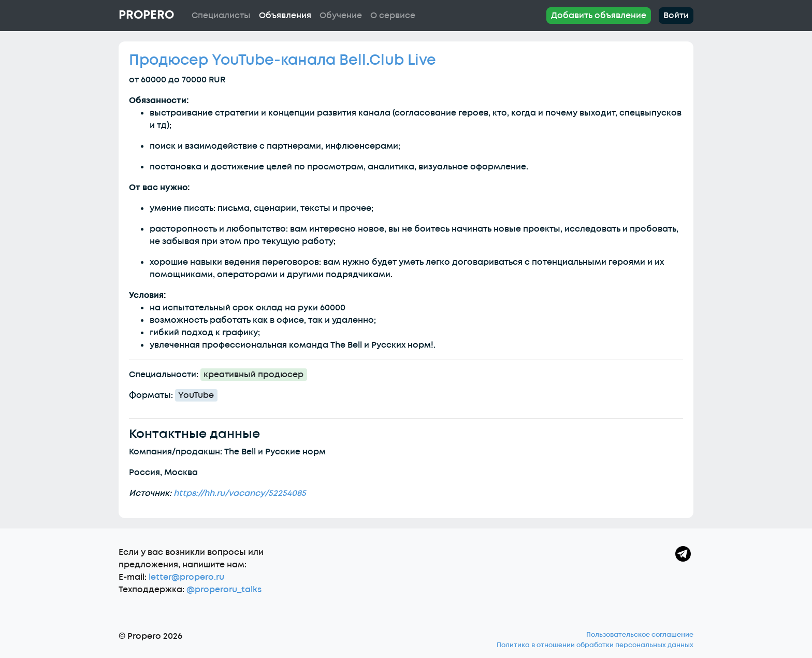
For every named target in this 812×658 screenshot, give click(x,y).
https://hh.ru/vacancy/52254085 (240, 493)
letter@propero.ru (186, 577)
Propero (146, 15)
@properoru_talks (224, 590)
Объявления (285, 16)
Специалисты (221, 16)
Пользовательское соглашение (640, 635)
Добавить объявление (599, 16)
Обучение (341, 16)
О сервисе (393, 16)
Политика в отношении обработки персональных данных (595, 645)
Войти (676, 16)
